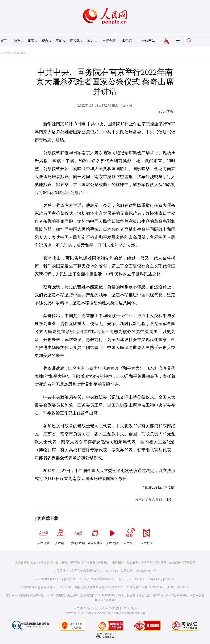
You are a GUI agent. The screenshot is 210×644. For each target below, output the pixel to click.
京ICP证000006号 (177, 595)
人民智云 (129, 535)
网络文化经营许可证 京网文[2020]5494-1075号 (86, 595)
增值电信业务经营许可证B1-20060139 (99, 587)
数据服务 (132, 563)
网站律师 (161, 563)
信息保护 (175, 563)
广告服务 (89, 563)
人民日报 (43, 535)
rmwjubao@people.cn (161, 579)
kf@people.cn (67, 579)
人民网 (5, 53)
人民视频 (112, 535)
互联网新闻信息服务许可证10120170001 (46, 587)
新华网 (127, 106)
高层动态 (20, 53)
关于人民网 (45, 563)
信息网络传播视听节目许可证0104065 (30, 595)
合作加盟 (104, 563)
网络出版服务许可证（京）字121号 (141, 595)
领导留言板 (95, 535)
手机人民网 (78, 535)
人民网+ (60, 535)
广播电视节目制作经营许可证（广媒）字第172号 (158, 587)
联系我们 (189, 563)
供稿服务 (118, 563)
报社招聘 (61, 563)
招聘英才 (75, 563)
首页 (3, 41)
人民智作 (147, 535)
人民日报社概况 (25, 563)
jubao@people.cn (146, 571)
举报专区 (109, 41)
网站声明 (147, 563)
